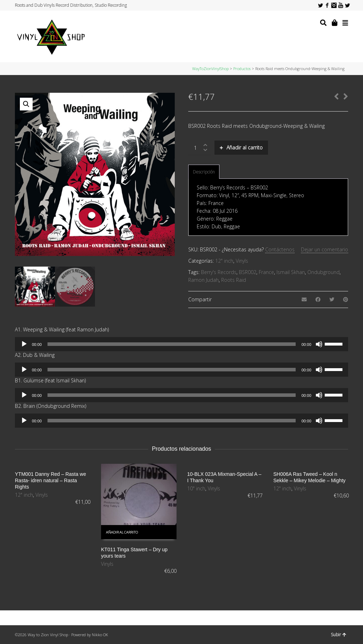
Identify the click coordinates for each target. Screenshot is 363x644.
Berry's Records (219, 272)
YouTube (341, 5)
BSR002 (248, 272)
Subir (339, 635)
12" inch (224, 261)
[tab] (204, 172)
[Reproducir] (24, 344)
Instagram (334, 5)
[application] (181, 344)
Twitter (320, 5)
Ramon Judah (203, 280)
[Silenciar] (319, 344)
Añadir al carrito (245, 147)
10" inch (196, 488)
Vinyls (242, 261)
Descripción (204, 172)
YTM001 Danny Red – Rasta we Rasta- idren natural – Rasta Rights (51, 480)
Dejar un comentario (325, 249)
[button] (26, 104)
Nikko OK (100, 635)
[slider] (172, 344)
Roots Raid (234, 280)
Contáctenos (280, 249)
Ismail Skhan (291, 272)
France (266, 272)
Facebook (327, 5)
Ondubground (323, 272)
